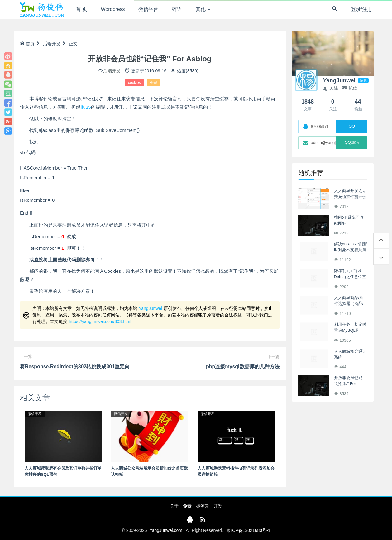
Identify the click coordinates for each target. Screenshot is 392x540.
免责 (187, 506)
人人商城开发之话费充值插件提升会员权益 (350, 197)
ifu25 (86, 107)
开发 (218, 506)
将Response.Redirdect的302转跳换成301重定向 (75, 366)
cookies (134, 83)
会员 (154, 83)
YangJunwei (150, 308)
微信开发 (35, 414)
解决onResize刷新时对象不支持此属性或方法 (351, 250)
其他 (201, 9)
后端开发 (52, 44)
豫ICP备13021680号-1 (248, 530)
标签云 (203, 506)
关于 (174, 506)
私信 (350, 88)
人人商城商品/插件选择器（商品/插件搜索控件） (349, 304)
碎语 (177, 9)
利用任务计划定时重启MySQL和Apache (350, 330)
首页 (27, 44)
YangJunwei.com (166, 530)
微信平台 (148, 9)
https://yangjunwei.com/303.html (100, 321)
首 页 (81, 9)
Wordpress (113, 9)
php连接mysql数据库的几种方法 (243, 366)
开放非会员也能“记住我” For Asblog (348, 384)
